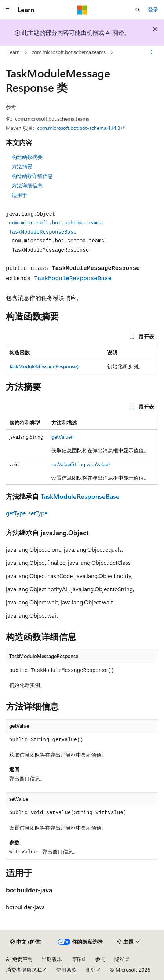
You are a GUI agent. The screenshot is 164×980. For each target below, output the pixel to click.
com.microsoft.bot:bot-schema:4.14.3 (79, 128)
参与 (101, 959)
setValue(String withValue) (81, 464)
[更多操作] (152, 52)
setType (38, 513)
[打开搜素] (138, 10)
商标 (91, 970)
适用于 (19, 195)
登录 (153, 9)
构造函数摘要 (27, 157)
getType (16, 513)
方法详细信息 (27, 185)
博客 (76, 959)
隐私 (120, 959)
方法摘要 (22, 166)
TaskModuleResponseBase (73, 279)
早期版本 (52, 959)
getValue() (63, 437)
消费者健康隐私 (24, 970)
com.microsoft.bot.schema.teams (69, 52)
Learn (14, 52)
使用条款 (66, 970)
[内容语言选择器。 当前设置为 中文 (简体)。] (26, 942)
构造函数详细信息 (32, 176)
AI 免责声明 (19, 959)
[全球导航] (7, 10)
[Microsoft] (82, 10)
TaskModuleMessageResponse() (44, 366)
